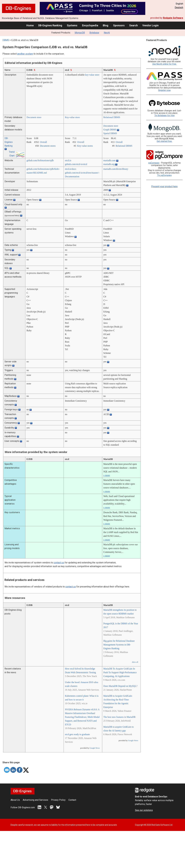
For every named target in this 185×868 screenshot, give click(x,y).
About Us (15, 800)
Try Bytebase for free (164, 116)
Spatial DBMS (110, 133)
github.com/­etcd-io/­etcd (76, 164)
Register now (164, 90)
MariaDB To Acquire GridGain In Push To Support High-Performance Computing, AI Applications (120, 672)
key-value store (92, 75)
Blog (106, 25)
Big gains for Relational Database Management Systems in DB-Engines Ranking (119, 645)
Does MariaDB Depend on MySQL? (120, 686)
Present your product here (164, 186)
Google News (95, 748)
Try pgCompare (164, 175)
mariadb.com (109, 160)
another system (25, 54)
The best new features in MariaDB (119, 717)
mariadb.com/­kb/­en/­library (116, 169)
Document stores (48, 146)
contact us (59, 563)
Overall (43, 142)
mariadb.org (109, 164)
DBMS (6, 40)
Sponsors (119, 25)
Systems (72, 25)
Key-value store (72, 117)
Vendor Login (150, 25)
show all (135, 662)
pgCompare (154, 163)
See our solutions (144, 810)
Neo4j (107, 33)
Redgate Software (173, 18)
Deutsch (179, 7)
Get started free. (164, 141)
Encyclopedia (90, 25)
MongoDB (80, 33)
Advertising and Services (35, 800)
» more (107, 475)
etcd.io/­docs (71, 169)
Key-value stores (85, 146)
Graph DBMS (110, 130)
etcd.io (68, 160)
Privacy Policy (58, 800)
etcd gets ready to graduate (77, 734)
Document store (34, 117)
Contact (72, 800)
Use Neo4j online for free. (164, 64)
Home (30, 25)
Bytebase (94, 33)
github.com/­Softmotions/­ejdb (40, 160)
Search (133, 25)
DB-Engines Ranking (50, 25)
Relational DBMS (112, 117)
